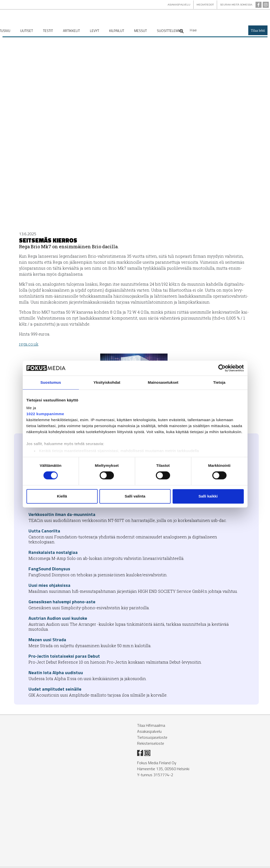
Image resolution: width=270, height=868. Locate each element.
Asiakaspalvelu (149, 732)
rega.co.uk (29, 345)
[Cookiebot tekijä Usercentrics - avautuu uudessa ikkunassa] (222, 368)
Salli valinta (135, 496)
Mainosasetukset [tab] (163, 382)
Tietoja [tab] (219, 382)
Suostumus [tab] (51, 382)
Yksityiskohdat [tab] (107, 382)
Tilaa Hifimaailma (151, 726)
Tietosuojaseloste (152, 738)
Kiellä (62, 496)
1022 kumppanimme (45, 414)
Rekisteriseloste (151, 744)
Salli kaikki (208, 496)
